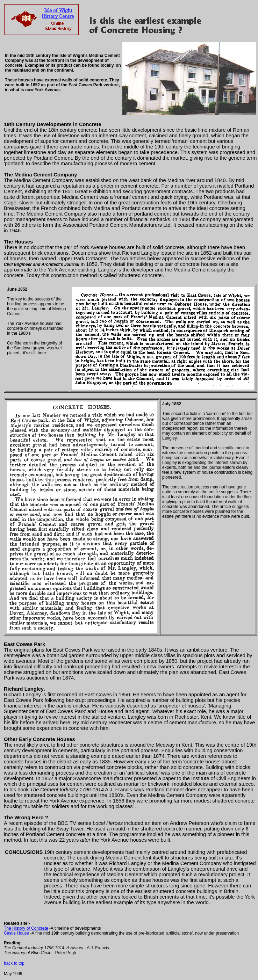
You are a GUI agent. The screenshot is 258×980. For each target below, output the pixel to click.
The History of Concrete (26, 928)
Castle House (16, 933)
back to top (14, 963)
